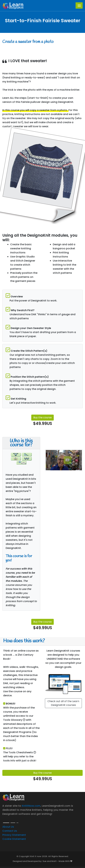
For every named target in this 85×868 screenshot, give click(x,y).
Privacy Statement (14, 835)
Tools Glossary (14, 720)
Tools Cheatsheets (22, 752)
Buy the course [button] (42, 417)
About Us (8, 827)
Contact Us (10, 831)
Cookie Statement (14, 839)
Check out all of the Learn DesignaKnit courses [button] (63, 703)
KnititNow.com (31, 806)
